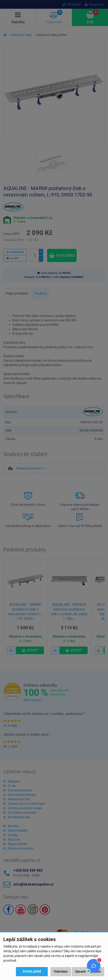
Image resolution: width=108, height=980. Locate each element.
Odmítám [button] (61, 971)
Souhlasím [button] (32, 971)
